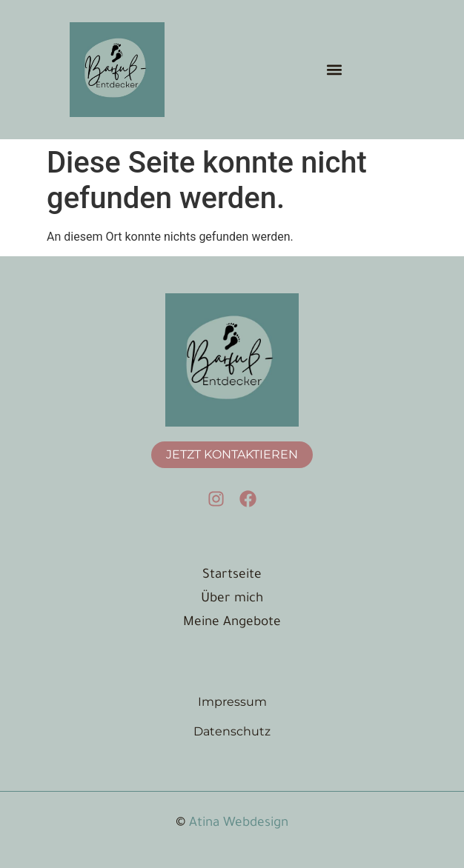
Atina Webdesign (239, 824)
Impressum (232, 702)
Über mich (232, 600)
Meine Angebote (232, 623)
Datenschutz (232, 731)
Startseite (232, 576)
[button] (334, 69)
